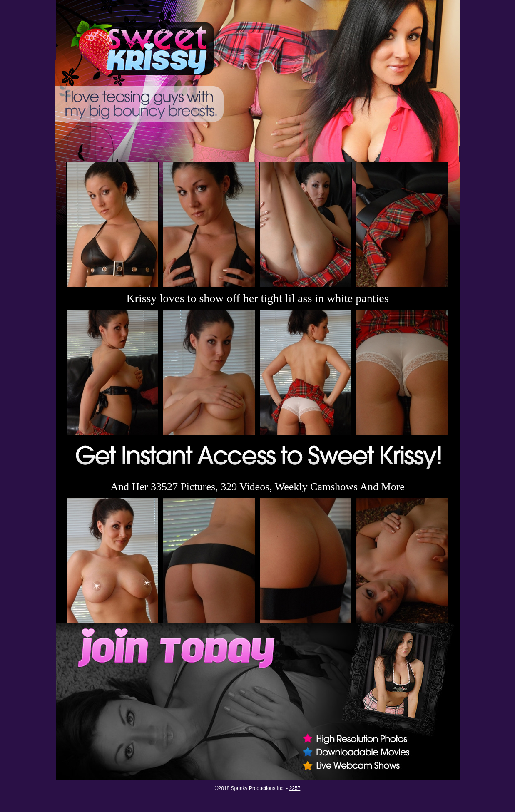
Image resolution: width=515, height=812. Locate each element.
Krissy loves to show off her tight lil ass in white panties (257, 298)
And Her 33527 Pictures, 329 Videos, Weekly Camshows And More (257, 487)
